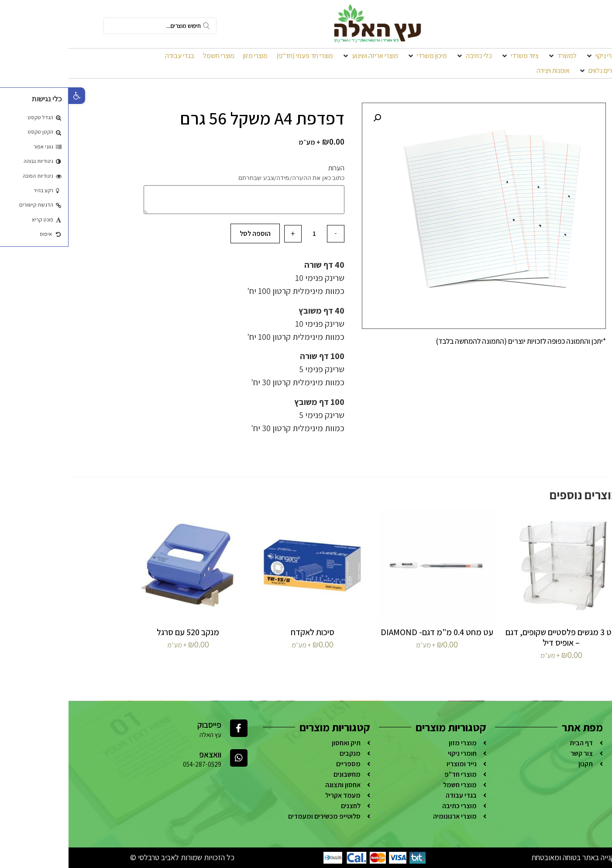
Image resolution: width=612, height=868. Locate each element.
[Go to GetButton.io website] (591, 859)
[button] (8, 96)
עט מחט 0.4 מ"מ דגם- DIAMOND (368, 632)
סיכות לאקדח (244, 632)
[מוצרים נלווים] (531, 71)
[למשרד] (493, 56)
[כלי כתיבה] (405, 56)
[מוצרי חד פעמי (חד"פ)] (236, 56)
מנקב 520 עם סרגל (119, 632)
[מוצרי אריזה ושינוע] (301, 56)
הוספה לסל (187, 233)
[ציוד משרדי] (451, 56)
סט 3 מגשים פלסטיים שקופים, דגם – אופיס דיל (493, 637)
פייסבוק (141, 725)
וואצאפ (142, 754)
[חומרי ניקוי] (535, 56)
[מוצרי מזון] (187, 56)
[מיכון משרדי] (358, 56)
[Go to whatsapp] (591, 842)
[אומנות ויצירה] (485, 71)
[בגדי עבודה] (111, 56)
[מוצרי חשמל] (150, 56)
